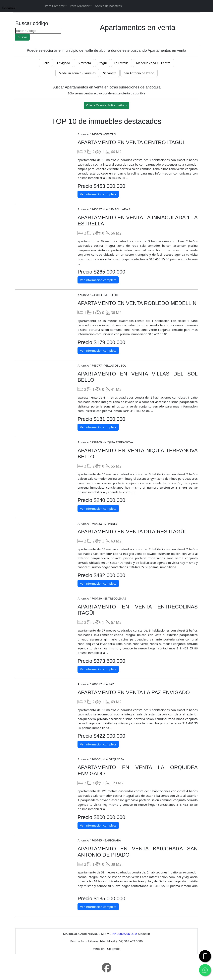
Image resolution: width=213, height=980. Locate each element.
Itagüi (103, 63)
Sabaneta (110, 73)
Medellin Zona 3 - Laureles (77, 73)
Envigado (63, 63)
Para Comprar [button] (55, 6)
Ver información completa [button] (98, 194)
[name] (27, 18)
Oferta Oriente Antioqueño (105, 105)
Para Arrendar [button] (80, 6)
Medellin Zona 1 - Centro (153, 63)
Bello (46, 63)
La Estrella (122, 63)
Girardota (84, 63)
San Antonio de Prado (139, 73)
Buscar (22, 37)
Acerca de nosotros (108, 6)
